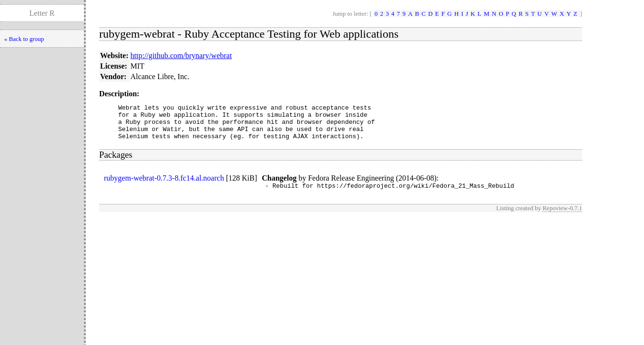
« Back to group (24, 39)
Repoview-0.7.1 (562, 217)
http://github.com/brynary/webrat (181, 56)
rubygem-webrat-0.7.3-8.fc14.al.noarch (164, 185)
